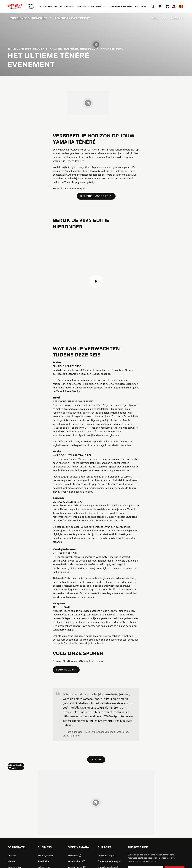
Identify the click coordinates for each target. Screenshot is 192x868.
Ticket (155, 18)
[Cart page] (168, 6)
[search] (152, 6)
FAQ (165, 18)
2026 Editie (177, 18)
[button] (96, 281)
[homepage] (15, 6)
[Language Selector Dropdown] (181, 6)
